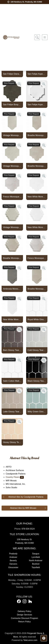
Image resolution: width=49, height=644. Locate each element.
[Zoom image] (19, 84)
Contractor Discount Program (24, 618)
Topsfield (36, 567)
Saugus (36, 554)
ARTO (11, 467)
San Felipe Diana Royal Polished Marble (12, 74)
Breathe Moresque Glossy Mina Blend (12, 258)
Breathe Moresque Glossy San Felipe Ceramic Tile (37, 166)
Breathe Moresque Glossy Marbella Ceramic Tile (37, 135)
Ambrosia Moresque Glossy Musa (12, 289)
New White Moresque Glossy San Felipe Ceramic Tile (37, 197)
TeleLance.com (30, 640)
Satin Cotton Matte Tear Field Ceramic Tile (12, 381)
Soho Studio (13, 487)
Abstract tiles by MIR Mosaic (23, 508)
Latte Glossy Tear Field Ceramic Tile (12, 412)
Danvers (13, 564)
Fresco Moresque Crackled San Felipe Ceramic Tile (12, 197)
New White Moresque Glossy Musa (12, 319)
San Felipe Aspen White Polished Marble (37, 74)
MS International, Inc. (17, 484)
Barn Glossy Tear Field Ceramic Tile (12, 350)
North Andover (36, 561)
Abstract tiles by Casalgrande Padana (26, 497)
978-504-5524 (28, 529)
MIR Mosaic (13, 481)
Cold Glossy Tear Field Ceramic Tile (37, 350)
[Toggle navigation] (45, 37)
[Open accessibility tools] (44, 638)
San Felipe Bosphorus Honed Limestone (12, 105)
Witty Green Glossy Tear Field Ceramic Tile (37, 412)
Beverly (13, 561)
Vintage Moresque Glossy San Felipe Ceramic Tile (12, 166)
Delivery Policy (24, 611)
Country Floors (15, 477)
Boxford (36, 564)
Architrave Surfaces (17, 470)
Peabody (13, 554)
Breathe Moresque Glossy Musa (37, 289)
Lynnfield (36, 557)
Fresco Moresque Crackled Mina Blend (37, 258)
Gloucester (13, 567)
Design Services (25, 615)
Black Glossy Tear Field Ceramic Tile (37, 381)
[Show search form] (37, 37)
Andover (13, 557)
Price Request (9, 83)
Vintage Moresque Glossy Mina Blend (12, 227)
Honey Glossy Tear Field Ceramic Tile (12, 442)
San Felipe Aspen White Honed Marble (37, 105)
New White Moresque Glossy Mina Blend (37, 227)
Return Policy (24, 622)
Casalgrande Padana (17, 474)
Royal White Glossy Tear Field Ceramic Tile (37, 319)
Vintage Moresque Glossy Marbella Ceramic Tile (12, 135)
